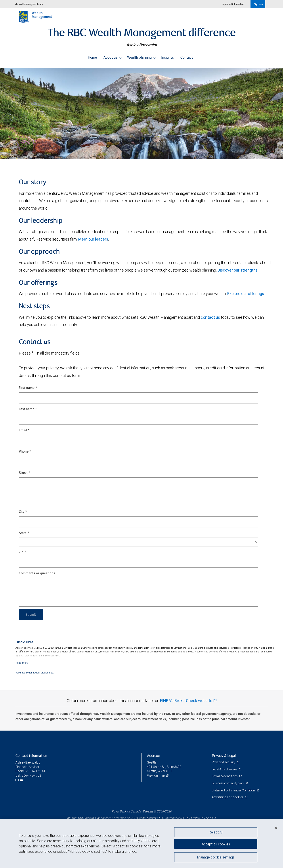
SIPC (209, 818)
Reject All (216, 832)
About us (113, 56)
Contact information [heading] (31, 756)
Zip (22, 552)
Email (24, 430)
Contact (187, 56)
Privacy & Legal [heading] (224, 756)
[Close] (276, 828)
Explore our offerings (246, 294)
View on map (156, 775)
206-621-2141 (36, 771)
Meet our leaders (93, 239)
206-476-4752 (31, 775)
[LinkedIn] (22, 780)
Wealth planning (141, 56)
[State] (139, 542)
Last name (28, 409)
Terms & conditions (225, 776)
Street (25, 473)
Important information (233, 4)
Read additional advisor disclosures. (35, 673)
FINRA (195, 818)
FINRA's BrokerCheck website (186, 701)
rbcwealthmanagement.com (29, 4)
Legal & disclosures (225, 769)
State (24, 533)
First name (28, 388)
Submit (31, 614)
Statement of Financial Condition (234, 790)
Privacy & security (224, 762)
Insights (167, 56)
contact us (210, 317)
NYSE (181, 818)
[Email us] (18, 780)
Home (92, 56)
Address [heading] (153, 756)
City (23, 512)
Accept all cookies (216, 844)
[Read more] (22, 663)
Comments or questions (37, 573)
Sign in (258, 4)
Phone (25, 452)
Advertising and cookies (228, 797)
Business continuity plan (228, 783)
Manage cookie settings (216, 858)
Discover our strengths (238, 270)
